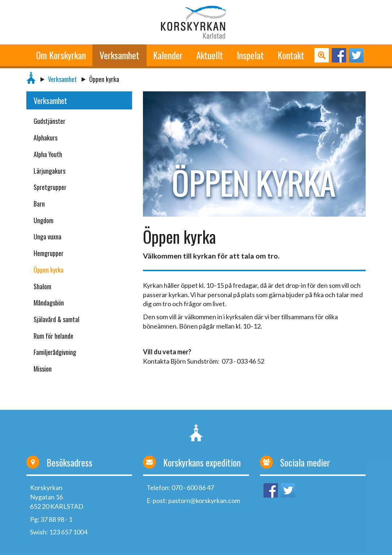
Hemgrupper (49, 253)
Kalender (168, 55)
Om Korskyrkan (61, 55)
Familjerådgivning (55, 352)
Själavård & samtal (56, 319)
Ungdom (43, 220)
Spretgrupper (50, 187)
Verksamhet (119, 55)
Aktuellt (210, 55)
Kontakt (291, 55)
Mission (43, 369)
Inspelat (250, 55)
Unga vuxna (47, 237)
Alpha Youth (48, 154)
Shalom (42, 286)
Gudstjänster (49, 121)
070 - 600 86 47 (193, 487)
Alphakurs (45, 138)
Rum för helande (53, 336)
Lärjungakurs (49, 171)
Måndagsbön (49, 303)
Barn (39, 204)
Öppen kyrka (49, 270)
